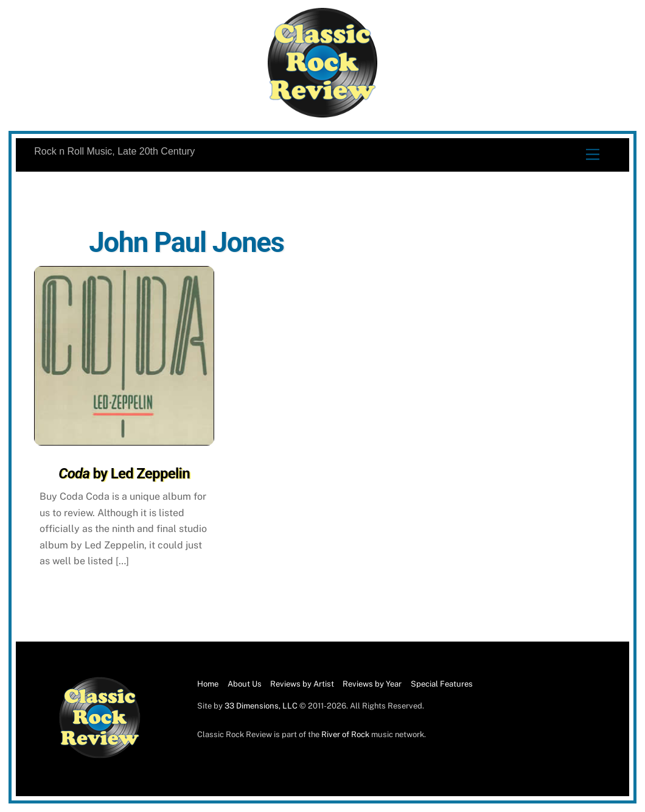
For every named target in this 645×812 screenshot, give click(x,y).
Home (208, 684)
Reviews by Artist (302, 684)
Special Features (442, 684)
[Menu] (593, 155)
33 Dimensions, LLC (261, 706)
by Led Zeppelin (124, 474)
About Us (245, 684)
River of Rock (345, 734)
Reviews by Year (372, 684)
